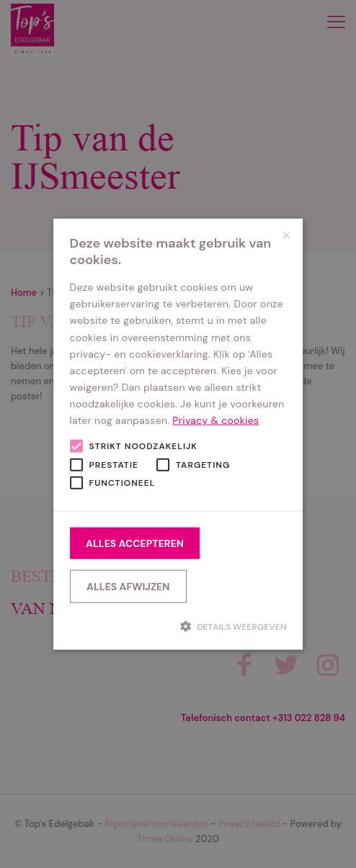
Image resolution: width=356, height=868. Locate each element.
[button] (178, 626)
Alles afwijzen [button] (128, 586)
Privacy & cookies (215, 420)
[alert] (178, 434)
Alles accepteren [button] (135, 543)
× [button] (286, 235)
